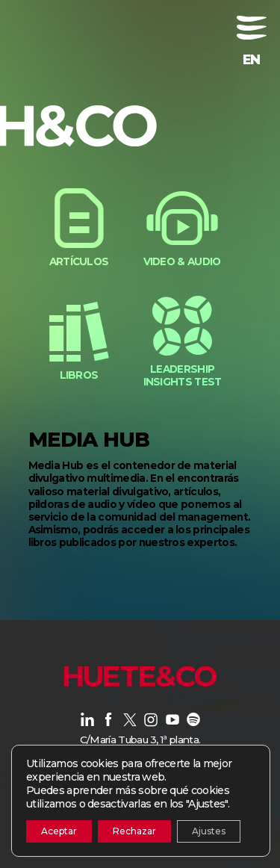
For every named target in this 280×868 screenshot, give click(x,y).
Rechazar (134, 831)
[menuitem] (252, 60)
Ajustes (209, 831)
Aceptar (59, 831)
